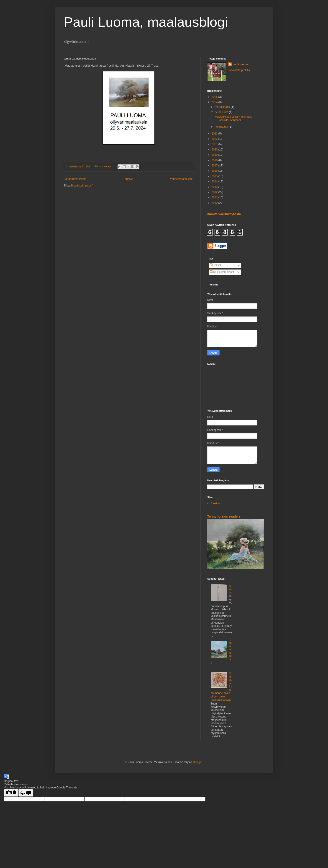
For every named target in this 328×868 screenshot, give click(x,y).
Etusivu (128, 179)
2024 (215, 102)
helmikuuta (222, 127)
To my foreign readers (224, 516)
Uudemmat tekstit (76, 179)
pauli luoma (240, 64)
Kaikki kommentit (222, 272)
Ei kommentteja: (104, 166)
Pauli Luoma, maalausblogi (146, 22)
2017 (215, 166)
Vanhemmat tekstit (181, 179)
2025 (215, 97)
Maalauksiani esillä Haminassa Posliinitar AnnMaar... (233, 118)
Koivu (231, 589)
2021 (215, 144)
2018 (215, 160)
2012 (215, 192)
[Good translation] (11, 793)
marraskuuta (223, 107)
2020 (215, 150)
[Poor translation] (26, 793)
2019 (215, 155)
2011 (215, 197)
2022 (215, 139)
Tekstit (215, 265)
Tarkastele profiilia (239, 70)
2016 (215, 171)
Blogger (198, 762)
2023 (215, 134)
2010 (215, 203)
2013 (215, 187)
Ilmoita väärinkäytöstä (224, 214)
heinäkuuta (222, 112)
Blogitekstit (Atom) (82, 186)
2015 (215, 176)
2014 (215, 181)
